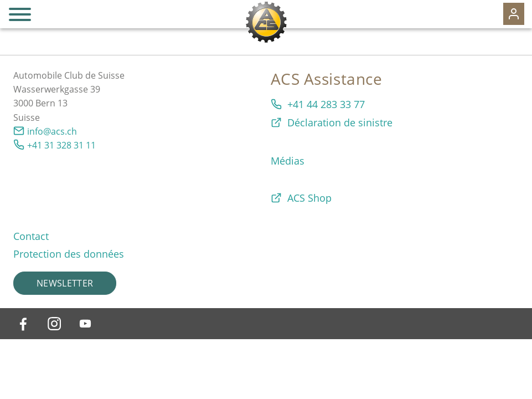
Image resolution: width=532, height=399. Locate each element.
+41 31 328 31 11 (61, 145)
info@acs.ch (52, 131)
